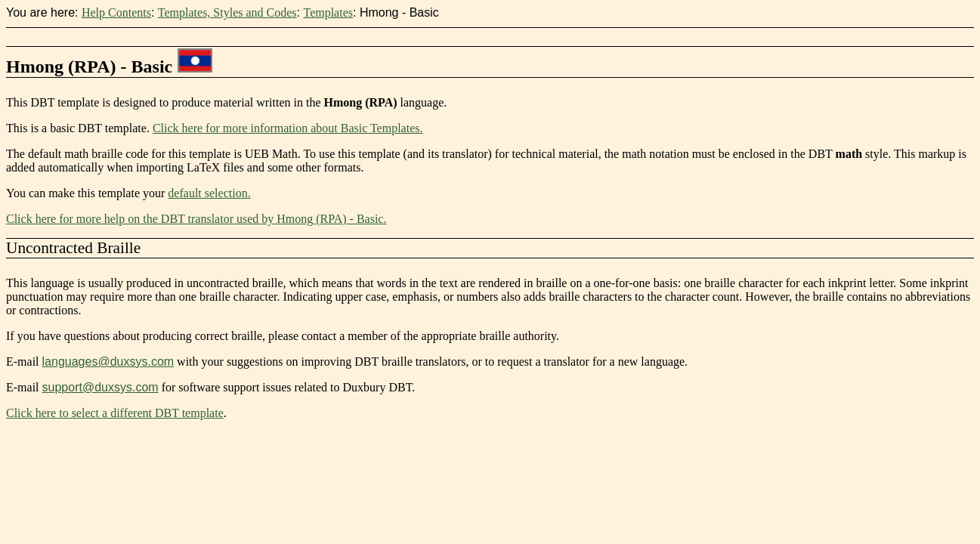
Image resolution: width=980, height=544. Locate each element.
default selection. (209, 193)
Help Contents (116, 12)
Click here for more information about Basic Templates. (288, 128)
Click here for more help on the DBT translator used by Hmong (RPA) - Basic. (196, 219)
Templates (328, 12)
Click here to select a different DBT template (115, 413)
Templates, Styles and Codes (227, 12)
